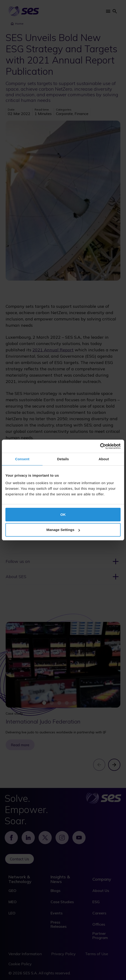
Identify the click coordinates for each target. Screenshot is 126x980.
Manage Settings (63, 530)
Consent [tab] (22, 459)
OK (63, 514)
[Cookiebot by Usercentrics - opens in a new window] (100, 446)
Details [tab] (63, 459)
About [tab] (104, 459)
